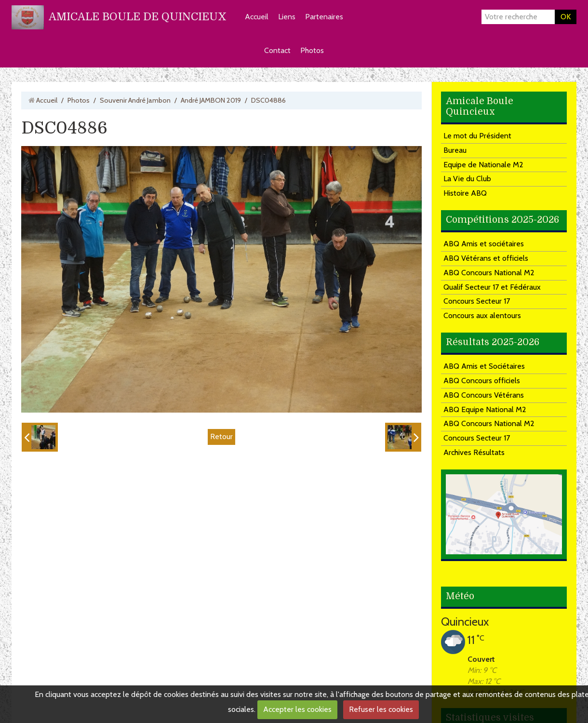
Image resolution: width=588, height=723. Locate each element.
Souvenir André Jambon (135, 100)
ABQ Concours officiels (482, 381)
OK (566, 17)
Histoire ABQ (465, 193)
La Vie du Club (467, 179)
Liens (287, 17)
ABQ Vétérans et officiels (486, 258)
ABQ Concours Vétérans (484, 395)
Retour (221, 436)
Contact (277, 50)
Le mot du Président (477, 136)
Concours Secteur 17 (477, 301)
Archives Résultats (474, 452)
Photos (312, 50)
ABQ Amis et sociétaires (484, 244)
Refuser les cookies (381, 709)
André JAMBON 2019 (211, 100)
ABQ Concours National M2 (489, 273)
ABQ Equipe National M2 (485, 409)
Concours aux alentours (482, 315)
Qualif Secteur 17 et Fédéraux (492, 287)
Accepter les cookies (297, 709)
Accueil (257, 17)
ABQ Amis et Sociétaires (484, 366)
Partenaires (324, 17)
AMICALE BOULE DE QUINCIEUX (138, 17)
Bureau (455, 150)
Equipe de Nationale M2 (483, 165)
